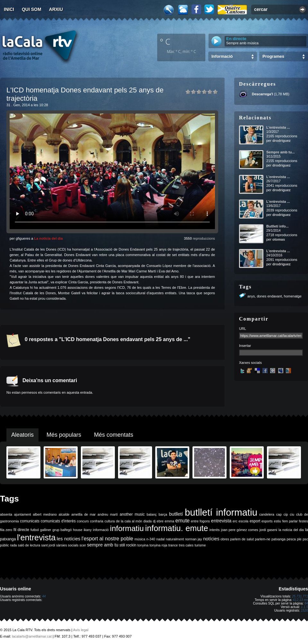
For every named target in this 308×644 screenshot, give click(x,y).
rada (13, 545)
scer (83, 545)
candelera (267, 514)
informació (101, 530)
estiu (278, 521)
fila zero (6, 530)
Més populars (64, 435)
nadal (160, 539)
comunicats (30, 521)
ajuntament (23, 514)
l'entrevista (36, 537)
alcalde (64, 514)
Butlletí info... (278, 226)
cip (286, 514)
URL (243, 329)
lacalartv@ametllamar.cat (32, 636)
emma (169, 521)
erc (235, 521)
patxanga (278, 539)
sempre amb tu (103, 545)
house (78, 530)
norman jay (194, 539)
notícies (211, 539)
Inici (9, 9)
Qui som (32, 9)
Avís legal (81, 630)
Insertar (245, 346)
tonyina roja (158, 545)
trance (173, 545)
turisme (200, 545)
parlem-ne (263, 539)
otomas (279, 239)
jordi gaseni (268, 530)
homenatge (293, 296)
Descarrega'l (262, 94)
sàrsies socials (67, 545)
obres (225, 539)
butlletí (176, 514)
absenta (6, 514)
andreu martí (108, 514)
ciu (292, 514)
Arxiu (56, 9)
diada (148, 521)
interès (215, 530)
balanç (152, 514)
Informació (222, 56)
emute (183, 521)
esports (267, 521)
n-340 (151, 539)
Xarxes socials (250, 363)
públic (4, 545)
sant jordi (48, 545)
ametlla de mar (83, 514)
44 (44, 596)
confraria (97, 521)
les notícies (69, 539)
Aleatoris (22, 435)
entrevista (221, 521)
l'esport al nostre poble (107, 539)
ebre (160, 521)
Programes (273, 56)
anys (251, 296)
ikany (88, 530)
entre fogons (201, 521)
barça (163, 514)
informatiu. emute (176, 528)
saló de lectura (29, 545)
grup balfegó (62, 530)
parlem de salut (242, 539)
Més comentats (114, 435)
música (140, 539)
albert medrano (45, 514)
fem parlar (290, 521)
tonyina (143, 545)
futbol (35, 530)
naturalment (175, 539)
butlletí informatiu (221, 512)
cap (279, 514)
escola (243, 521)
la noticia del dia (291, 530)
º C (165, 41)
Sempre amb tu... (281, 152)
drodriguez (282, 141)
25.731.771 (300, 596)
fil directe (21, 530)
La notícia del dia (48, 238)
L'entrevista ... (278, 127)
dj (154, 521)
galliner (46, 530)
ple (299, 539)
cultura (110, 521)
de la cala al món (129, 521)
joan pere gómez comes (240, 530)
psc (305, 539)
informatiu (127, 528)
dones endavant (269, 296)
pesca (291, 539)
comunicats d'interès (58, 521)
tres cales (186, 545)
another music (132, 514)
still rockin (128, 545)
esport (255, 521)
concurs (83, 521)
